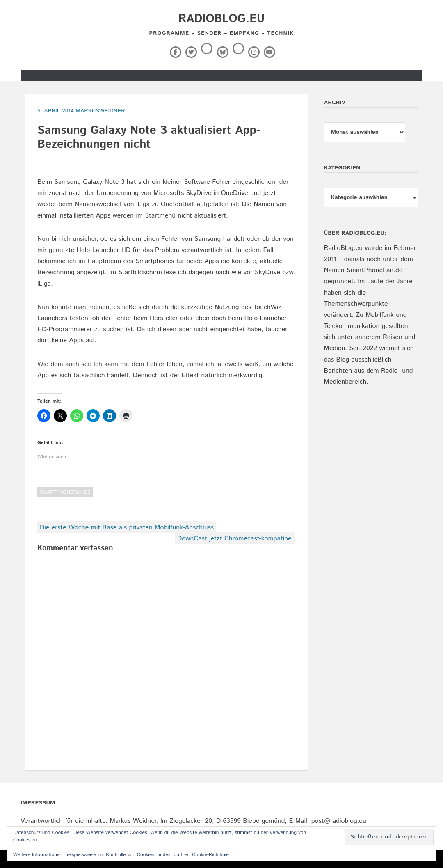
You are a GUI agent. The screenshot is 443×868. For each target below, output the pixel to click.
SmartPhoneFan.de (65, 492)
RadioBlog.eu (221, 19)
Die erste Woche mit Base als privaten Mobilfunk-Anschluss (127, 528)
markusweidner (100, 111)
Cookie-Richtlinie (210, 855)
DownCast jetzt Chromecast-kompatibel (235, 539)
